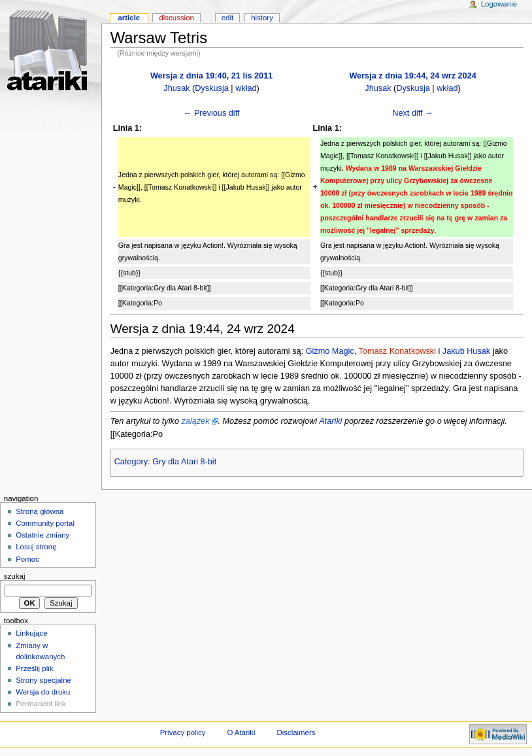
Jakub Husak (466, 351)
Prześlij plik (34, 668)
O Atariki (241, 732)
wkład (246, 88)
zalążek (195, 421)
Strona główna (40, 511)
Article (129, 18)
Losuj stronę (36, 547)
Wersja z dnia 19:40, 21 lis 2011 (211, 76)
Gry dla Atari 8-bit (184, 462)
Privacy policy (183, 732)
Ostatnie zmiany (42, 535)
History (262, 18)
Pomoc (27, 559)
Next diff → (413, 113)
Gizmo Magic (330, 351)
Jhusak (176, 88)
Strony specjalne (43, 680)
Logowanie (499, 4)
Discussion (176, 18)
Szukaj (15, 576)
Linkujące (31, 633)
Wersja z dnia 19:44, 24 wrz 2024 (412, 76)
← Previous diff (212, 113)
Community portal (45, 523)
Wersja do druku (43, 692)
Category (131, 462)
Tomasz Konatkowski (397, 351)
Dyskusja (211, 88)
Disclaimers (296, 732)
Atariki (330, 421)
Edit (227, 18)
